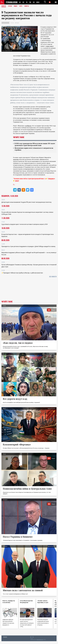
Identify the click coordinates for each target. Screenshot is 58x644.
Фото (21, 6)
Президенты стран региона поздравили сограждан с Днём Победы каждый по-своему (28, 247)
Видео (16, 6)
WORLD (39, 2)
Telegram (51, 179)
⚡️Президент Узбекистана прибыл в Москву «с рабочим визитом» (22, 273)
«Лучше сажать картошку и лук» (43, 602)
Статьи (10, 6)
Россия (12, 23)
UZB (35, 2)
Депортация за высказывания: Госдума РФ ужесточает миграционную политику (26, 202)
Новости (4, 6)
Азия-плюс (50, 46)
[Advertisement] (29, 290)
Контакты (5, 637)
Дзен (17, 181)
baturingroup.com (40, 640)
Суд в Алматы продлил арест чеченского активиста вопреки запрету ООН (25, 225)
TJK (27, 2)
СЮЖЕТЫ (27, 6)
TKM (31, 2)
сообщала (28, 126)
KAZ (20, 2)
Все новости (53, 277)
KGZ (24, 2)
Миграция (17, 23)
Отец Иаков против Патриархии (26, 602)
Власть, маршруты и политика (9, 602)
